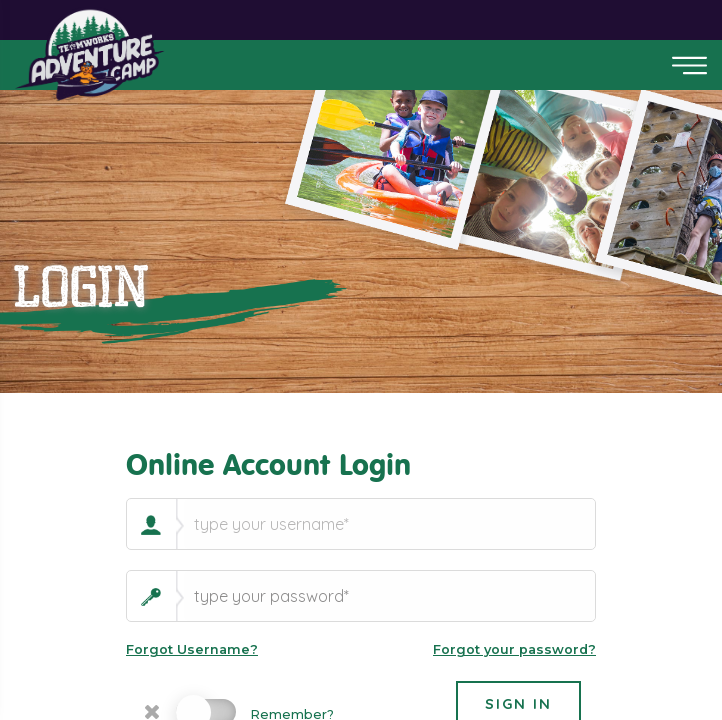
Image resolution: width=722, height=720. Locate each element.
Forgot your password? (514, 649)
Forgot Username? (192, 649)
